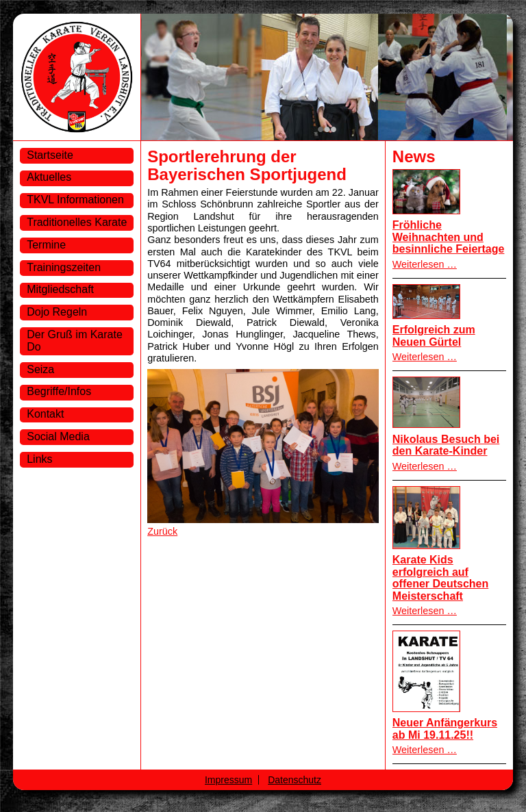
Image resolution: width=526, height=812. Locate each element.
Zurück (162, 531)
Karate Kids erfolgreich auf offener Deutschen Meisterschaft (440, 578)
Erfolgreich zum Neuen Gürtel (434, 336)
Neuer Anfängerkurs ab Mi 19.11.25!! (445, 729)
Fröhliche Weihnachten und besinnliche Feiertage (449, 237)
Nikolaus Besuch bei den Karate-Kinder (446, 445)
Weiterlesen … (425, 264)
